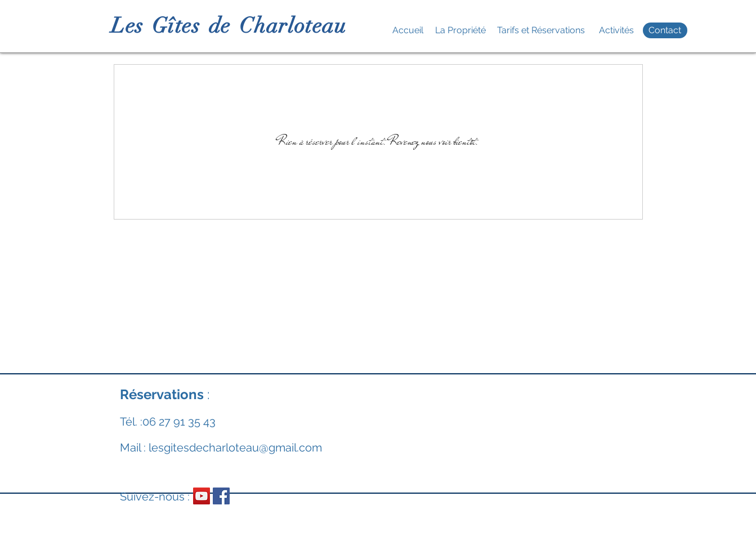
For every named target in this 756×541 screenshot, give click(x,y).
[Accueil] (408, 30)
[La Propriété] (460, 30)
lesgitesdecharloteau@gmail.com (235, 448)
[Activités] (616, 30)
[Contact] (665, 30)
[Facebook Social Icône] (221, 496)
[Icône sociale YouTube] (202, 496)
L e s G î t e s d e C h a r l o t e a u (227, 26)
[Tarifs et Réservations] (541, 30)
